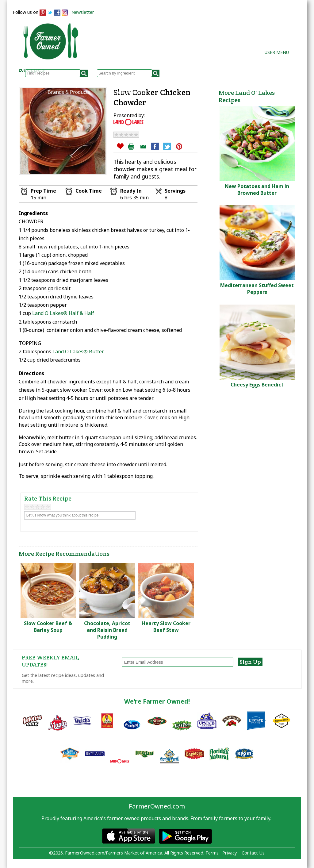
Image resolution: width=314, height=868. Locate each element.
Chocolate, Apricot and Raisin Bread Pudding (107, 630)
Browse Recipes (66, 85)
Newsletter (83, 12)
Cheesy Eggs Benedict (257, 385)
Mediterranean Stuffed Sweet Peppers (257, 289)
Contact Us (253, 853)
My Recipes (112, 85)
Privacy (230, 853)
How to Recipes (158, 85)
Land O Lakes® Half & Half (63, 313)
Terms (212, 853)
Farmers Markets (125, 92)
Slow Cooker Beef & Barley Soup (48, 627)
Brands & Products (69, 92)
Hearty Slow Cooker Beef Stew (166, 627)
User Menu (277, 52)
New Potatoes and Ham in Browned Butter (257, 190)
